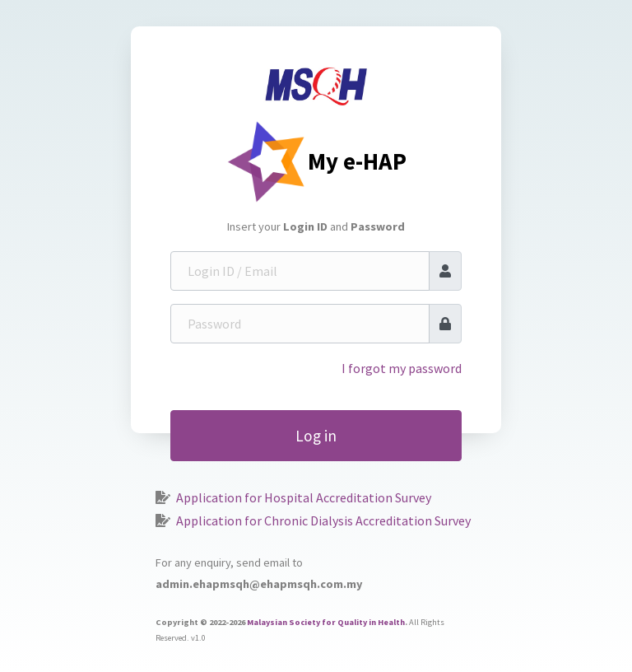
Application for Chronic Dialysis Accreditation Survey (323, 520)
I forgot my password (402, 368)
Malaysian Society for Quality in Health (326, 622)
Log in (316, 436)
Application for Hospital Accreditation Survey (304, 497)
